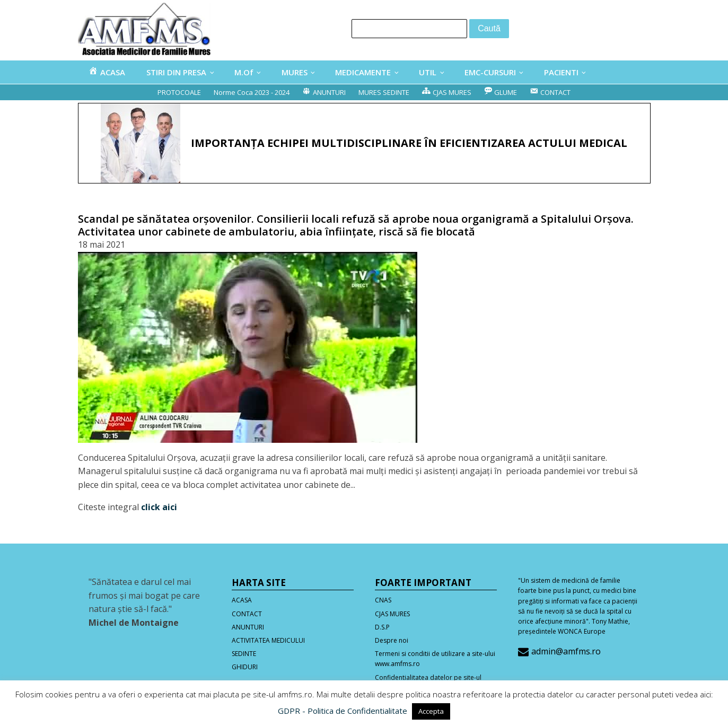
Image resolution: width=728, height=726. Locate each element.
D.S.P (382, 627)
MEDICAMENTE (363, 72)
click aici (159, 507)
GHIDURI (245, 667)
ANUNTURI (248, 627)
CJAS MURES (392, 614)
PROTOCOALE (179, 92)
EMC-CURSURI (490, 72)
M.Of (244, 72)
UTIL (428, 72)
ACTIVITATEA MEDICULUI (268, 640)
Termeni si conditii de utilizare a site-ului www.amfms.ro (435, 659)
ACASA (242, 600)
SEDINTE (244, 654)
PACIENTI (561, 72)
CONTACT (247, 614)
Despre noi (392, 640)
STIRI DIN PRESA (176, 72)
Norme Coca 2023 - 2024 (252, 92)
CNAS (383, 600)
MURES (295, 72)
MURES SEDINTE (384, 92)
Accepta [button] (431, 711)
